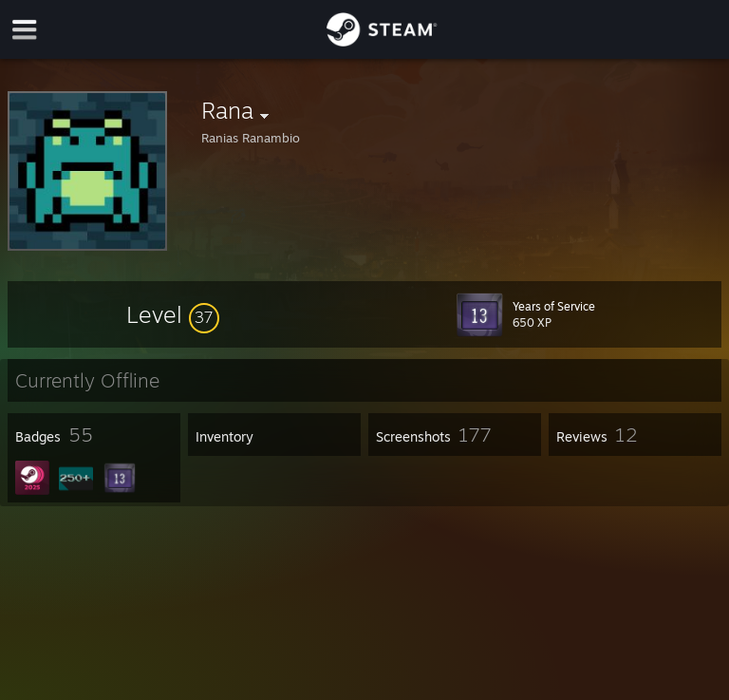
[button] (173, 314)
